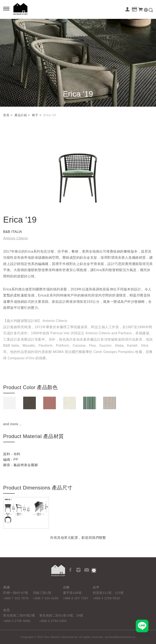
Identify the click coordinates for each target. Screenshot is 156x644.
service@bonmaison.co (120, 637)
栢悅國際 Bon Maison (20, 9)
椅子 (35, 115)
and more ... (13, 424)
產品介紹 (21, 115)
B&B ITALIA (13, 232)
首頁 (6, 115)
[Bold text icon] (6, 8)
